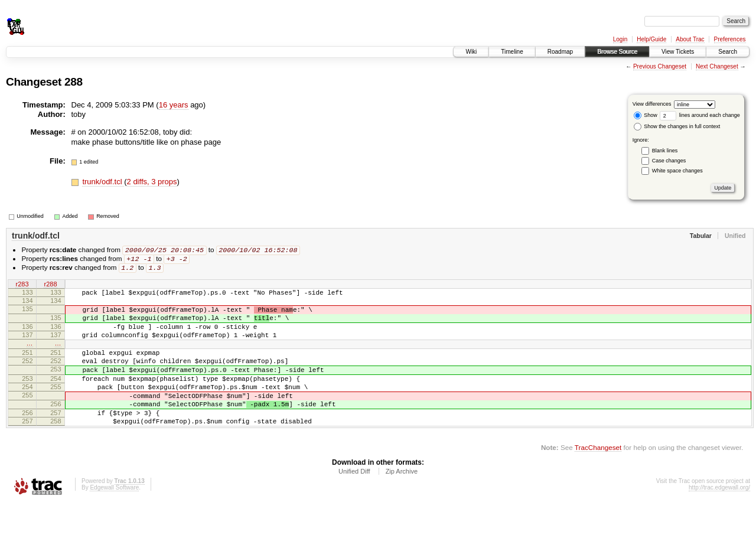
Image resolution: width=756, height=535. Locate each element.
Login (620, 39)
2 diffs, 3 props (152, 182)
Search (728, 52)
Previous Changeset (660, 66)
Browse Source (617, 52)
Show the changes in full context (677, 126)
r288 (50, 286)
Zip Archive (402, 503)
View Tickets (678, 52)
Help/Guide (651, 39)
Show (646, 115)
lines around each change (700, 115)
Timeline (512, 52)
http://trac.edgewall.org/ (719, 519)
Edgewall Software (114, 519)
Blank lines (665, 151)
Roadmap (560, 52)
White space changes (677, 171)
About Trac (690, 39)
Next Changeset (717, 66)
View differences (652, 104)
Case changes (669, 161)
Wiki (471, 52)
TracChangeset (598, 479)
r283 (22, 286)
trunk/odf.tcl (103, 182)
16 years (174, 105)
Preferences (730, 39)
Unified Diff (354, 503)
